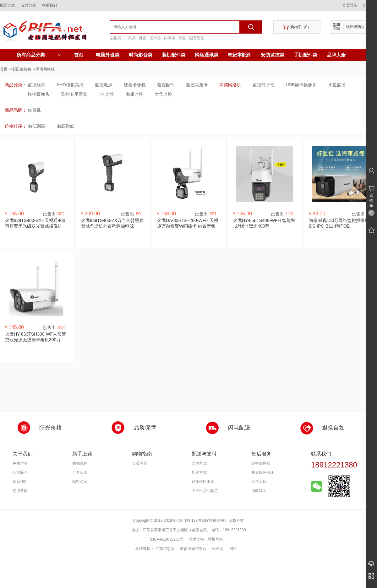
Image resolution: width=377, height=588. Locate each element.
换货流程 (259, 482)
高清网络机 (230, 85)
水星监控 (337, 85)
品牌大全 (336, 55)
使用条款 (20, 491)
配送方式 (8, 5)
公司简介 (20, 472)
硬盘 (182, 38)
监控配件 (166, 85)
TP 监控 (107, 94)
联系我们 (49, 5)
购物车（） (297, 27)
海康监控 (134, 94)
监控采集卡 (197, 85)
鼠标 (132, 38)
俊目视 (34, 110)
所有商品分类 (39, 55)
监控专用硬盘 (74, 94)
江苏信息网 (165, 549)
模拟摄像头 (39, 94)
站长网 (218, 549)
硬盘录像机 (135, 85)
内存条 (170, 38)
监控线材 (36, 85)
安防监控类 (273, 55)
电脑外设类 (108, 55)
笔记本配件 (240, 55)
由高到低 (65, 126)
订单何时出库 (203, 482)
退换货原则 (261, 463)
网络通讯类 (207, 55)
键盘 (143, 38)
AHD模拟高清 (70, 85)
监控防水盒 (264, 85)
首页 (79, 55)
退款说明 (259, 491)
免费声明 (20, 463)
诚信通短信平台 (193, 549)
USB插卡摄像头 (301, 85)
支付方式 (29, 5)
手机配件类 (306, 55)
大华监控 (163, 94)
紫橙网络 (216, 539)
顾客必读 (80, 482)
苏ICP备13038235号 (166, 539)
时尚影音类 (141, 55)
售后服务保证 (263, 472)
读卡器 (155, 38)
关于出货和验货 (205, 491)
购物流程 (80, 463)
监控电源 (104, 85)
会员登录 (350, 5)
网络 (233, 549)
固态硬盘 (197, 38)
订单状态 (80, 472)
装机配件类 (174, 55)
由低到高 (36, 126)
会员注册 (139, 463)
